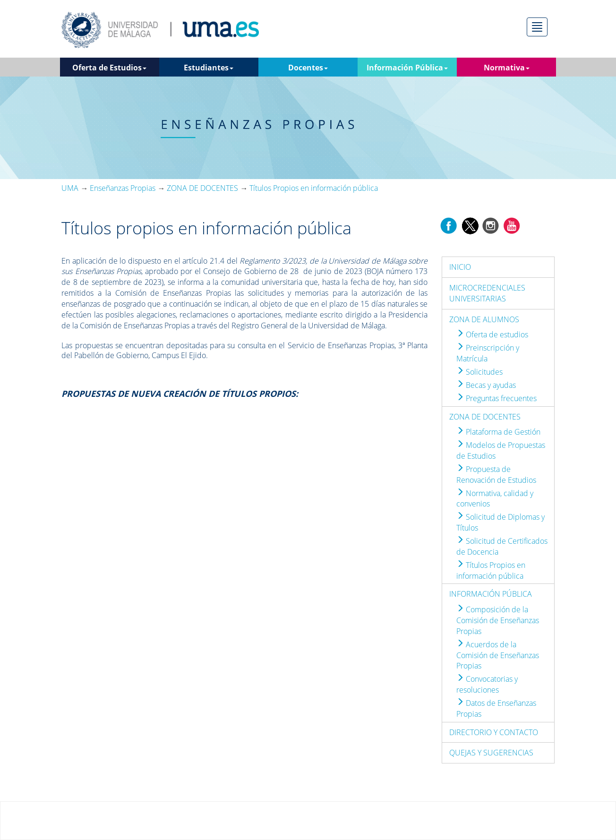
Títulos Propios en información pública (491, 570)
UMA (70, 188)
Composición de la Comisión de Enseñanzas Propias (498, 620)
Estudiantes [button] (209, 68)
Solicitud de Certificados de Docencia (502, 546)
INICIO (460, 267)
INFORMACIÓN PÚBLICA (491, 594)
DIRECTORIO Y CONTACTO (494, 732)
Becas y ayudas (486, 385)
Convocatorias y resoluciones (487, 684)
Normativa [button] (507, 68)
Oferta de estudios (492, 334)
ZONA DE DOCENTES (485, 417)
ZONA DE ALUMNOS (484, 319)
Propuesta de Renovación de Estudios (496, 475)
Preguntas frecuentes (496, 398)
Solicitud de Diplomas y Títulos (500, 522)
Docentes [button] (308, 68)
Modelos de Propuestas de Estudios (501, 450)
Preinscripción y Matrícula (488, 353)
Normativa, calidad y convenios (495, 499)
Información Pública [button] (407, 68)
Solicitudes (479, 372)
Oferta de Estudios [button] (109, 68)
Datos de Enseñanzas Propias (496, 708)
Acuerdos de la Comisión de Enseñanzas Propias (498, 655)
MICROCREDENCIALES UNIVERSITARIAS (487, 293)
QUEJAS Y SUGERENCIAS (491, 753)
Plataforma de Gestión (498, 432)
